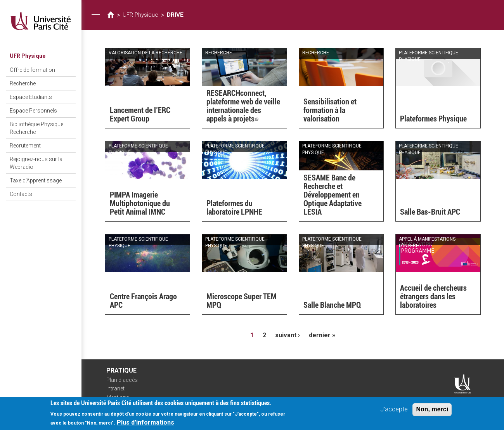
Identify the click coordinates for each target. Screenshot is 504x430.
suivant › (288, 335)
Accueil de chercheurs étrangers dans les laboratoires (433, 296)
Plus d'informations (145, 423)
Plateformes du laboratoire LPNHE (234, 208)
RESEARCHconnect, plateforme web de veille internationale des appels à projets (243, 106)
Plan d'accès (122, 380)
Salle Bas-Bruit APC (430, 212)
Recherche (23, 83)
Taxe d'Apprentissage (36, 180)
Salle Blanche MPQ (332, 305)
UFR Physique (28, 56)
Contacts (21, 194)
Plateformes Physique (433, 119)
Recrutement (25, 146)
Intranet (115, 388)
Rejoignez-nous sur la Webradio (36, 163)
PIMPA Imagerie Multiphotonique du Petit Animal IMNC (140, 203)
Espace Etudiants (31, 97)
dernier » (322, 335)
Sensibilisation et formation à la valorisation (330, 110)
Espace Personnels (33, 111)
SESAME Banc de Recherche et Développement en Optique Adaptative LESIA (333, 195)
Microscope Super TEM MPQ (242, 301)
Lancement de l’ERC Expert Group (140, 114)
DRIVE (175, 15)
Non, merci (432, 410)
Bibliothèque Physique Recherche (36, 128)
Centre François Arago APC (143, 301)
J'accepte (394, 410)
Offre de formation (32, 70)
